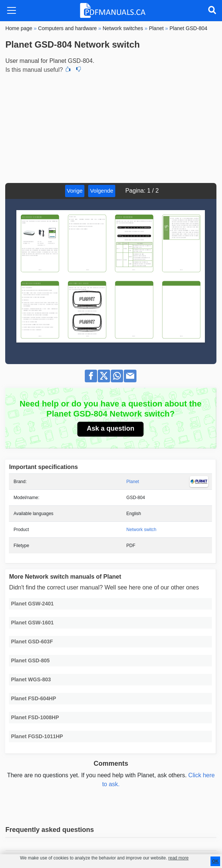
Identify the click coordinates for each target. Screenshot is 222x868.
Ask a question (110, 428)
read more (178, 858)
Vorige (75, 191)
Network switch (141, 530)
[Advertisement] (111, 127)
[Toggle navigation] (12, 10)
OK (215, 861)
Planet (133, 482)
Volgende (102, 191)
